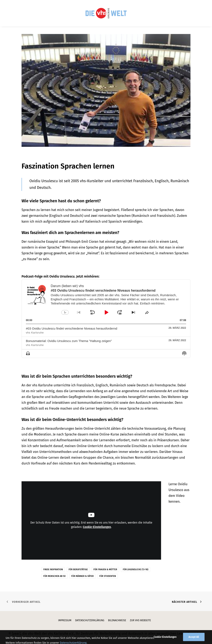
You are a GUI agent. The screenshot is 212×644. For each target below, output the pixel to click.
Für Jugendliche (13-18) (136, 569)
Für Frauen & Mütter (105, 569)
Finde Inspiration (53, 569)
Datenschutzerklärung (90, 620)
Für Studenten (108, 576)
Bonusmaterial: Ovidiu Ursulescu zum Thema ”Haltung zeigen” (69, 341)
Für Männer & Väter (82, 576)
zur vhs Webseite (140, 620)
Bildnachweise (117, 620)
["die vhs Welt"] (106, 13)
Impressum (65, 620)
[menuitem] (106, 13)
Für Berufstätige (78, 569)
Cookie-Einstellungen (97, 527)
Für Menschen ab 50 (54, 576)
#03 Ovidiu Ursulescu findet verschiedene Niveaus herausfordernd (72, 328)
